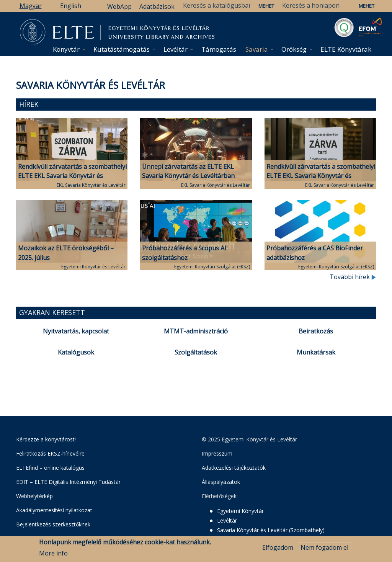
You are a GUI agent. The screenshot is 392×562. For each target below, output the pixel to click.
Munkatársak (316, 352)
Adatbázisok (157, 7)
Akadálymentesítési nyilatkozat (54, 510)
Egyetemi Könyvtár (240, 511)
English (71, 6)
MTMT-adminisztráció (196, 331)
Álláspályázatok (221, 482)
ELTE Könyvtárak (346, 49)
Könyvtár (66, 49)
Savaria (257, 49)
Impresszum (217, 453)
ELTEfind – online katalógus (50, 468)
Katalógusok (76, 352)
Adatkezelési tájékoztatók (234, 468)
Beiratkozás (316, 331)
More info (53, 554)
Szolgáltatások (196, 352)
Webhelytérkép (34, 496)
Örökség (294, 49)
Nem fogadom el (324, 549)
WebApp (119, 7)
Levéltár (176, 49)
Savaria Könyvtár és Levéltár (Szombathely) (271, 530)
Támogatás (219, 49)
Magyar (31, 6)
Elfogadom (278, 549)
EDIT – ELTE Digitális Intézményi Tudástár (68, 482)
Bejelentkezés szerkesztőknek (53, 524)
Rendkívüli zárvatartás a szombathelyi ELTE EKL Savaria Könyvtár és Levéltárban (72, 176)
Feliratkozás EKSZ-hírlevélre (50, 453)
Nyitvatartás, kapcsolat (76, 331)
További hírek (353, 277)
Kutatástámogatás (122, 49)
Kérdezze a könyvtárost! (46, 439)
